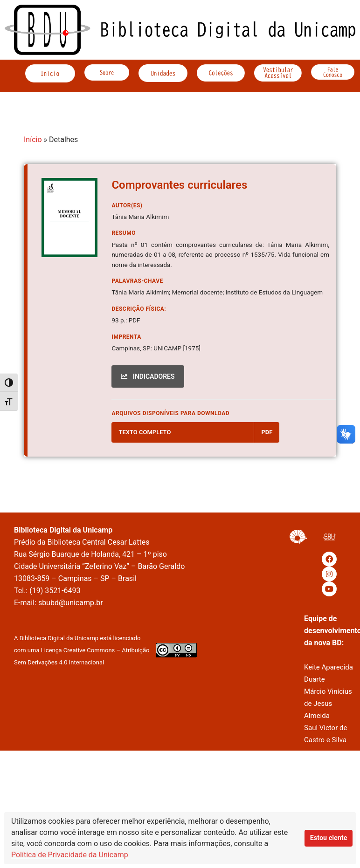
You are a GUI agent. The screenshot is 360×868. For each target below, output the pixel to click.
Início (33, 140)
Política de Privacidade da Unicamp (70, 855)
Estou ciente (329, 838)
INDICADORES (148, 376)
